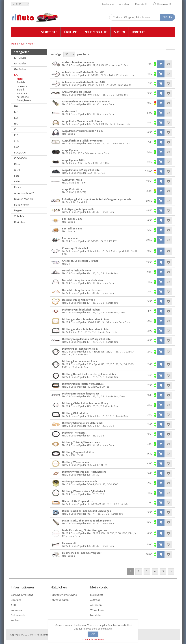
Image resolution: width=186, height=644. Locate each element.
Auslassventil (70, 111)
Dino (17, 164)
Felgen (18, 211)
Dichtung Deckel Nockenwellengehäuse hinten (89, 374)
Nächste (171, 572)
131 (16, 129)
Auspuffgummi (70, 151)
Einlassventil (69, 543)
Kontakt (139, 32)
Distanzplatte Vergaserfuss (77, 501)
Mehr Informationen (93, 640)
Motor (20, 79)
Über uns (71, 32)
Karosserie (23, 97)
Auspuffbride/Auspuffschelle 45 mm (82, 121)
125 (23, 44)
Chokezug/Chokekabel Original (80, 261)
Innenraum (22, 93)
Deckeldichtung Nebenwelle (79, 300)
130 (16, 124)
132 (16, 135)
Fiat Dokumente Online (64, 595)
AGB (13, 605)
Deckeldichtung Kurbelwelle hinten (82, 280)
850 (16, 147)
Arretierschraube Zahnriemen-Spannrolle (86, 102)
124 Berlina (20, 69)
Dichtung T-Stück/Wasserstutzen (81, 443)
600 (17, 141)
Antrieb (21, 83)
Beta (17, 176)
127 (16, 112)
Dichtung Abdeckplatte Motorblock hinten (86, 320)
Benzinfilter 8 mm (72, 229)
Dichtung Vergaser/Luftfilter (78, 452)
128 (16, 118)
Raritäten (20, 222)
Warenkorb (97, 610)
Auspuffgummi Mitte (74, 160)
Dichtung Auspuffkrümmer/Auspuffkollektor (87, 339)
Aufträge (95, 600)
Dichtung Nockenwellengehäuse (81, 394)
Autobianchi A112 (24, 193)
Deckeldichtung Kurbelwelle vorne (82, 290)
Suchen (120, 32)
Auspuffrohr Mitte (72, 180)
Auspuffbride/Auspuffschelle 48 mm (82, 131)
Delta (17, 182)
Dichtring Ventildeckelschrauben (81, 310)
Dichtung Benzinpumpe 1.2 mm (80, 362)
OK (93, 634)
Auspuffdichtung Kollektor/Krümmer (83, 141)
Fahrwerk (22, 86)
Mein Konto (97, 595)
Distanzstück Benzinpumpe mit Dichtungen (86, 511)
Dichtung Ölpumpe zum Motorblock (82, 423)
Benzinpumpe (70, 238)
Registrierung (108, 4)
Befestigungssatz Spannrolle (78, 209)
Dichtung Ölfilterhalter (75, 413)
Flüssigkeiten (24, 101)
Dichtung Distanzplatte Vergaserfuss (83, 384)
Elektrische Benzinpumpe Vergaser (82, 553)
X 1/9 (17, 170)
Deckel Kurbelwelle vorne (77, 271)
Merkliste (96, 615)
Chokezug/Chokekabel (75, 248)
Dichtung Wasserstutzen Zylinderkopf (84, 491)
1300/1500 (20, 158)
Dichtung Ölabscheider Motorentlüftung (85, 404)
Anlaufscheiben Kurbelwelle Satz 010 (83, 72)
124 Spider (20, 64)
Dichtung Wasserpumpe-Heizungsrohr (84, 472)
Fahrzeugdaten (60, 600)
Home (15, 44)
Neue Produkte (96, 32)
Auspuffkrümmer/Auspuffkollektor (81, 170)
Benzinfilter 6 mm (72, 219)
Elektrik (21, 90)
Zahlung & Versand (22, 595)
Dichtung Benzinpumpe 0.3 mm (80, 349)
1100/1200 (20, 153)
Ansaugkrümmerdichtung (77, 92)
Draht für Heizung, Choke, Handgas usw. (85, 531)
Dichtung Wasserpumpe (76, 462)
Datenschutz (18, 615)
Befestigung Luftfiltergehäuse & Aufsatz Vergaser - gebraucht (97, 199)
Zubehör (19, 216)
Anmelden (124, 4)
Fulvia (18, 187)
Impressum (18, 610)
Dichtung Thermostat (74, 433)
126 (16, 106)
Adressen (96, 605)
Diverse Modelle (24, 199)
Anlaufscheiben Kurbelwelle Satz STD (84, 82)
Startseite (49, 32)
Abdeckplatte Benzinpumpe (78, 63)
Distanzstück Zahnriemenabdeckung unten (87, 521)
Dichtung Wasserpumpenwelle (80, 482)
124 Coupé (20, 58)
